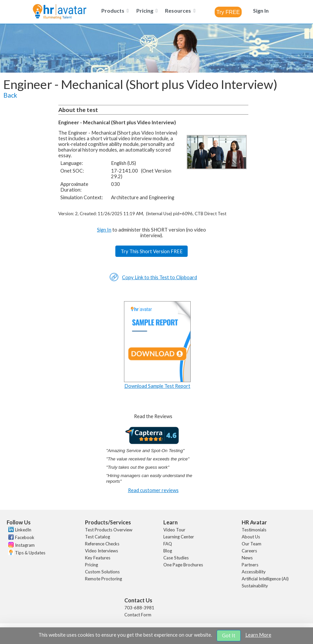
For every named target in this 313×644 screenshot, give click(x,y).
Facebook (25, 537)
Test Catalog (97, 537)
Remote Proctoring (103, 579)
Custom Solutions (102, 572)
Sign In (104, 230)
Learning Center (179, 537)
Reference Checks (102, 544)
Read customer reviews (153, 490)
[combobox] (228, 12)
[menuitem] (114, 10)
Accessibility (254, 572)
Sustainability (255, 586)
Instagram (25, 545)
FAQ (168, 544)
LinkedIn (23, 530)
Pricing (91, 565)
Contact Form (138, 615)
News (247, 558)
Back (10, 95)
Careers (249, 551)
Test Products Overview (109, 530)
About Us (251, 537)
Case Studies (176, 558)
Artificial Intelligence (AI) (265, 579)
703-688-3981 (139, 608)
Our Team (251, 544)
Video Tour (174, 530)
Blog (168, 551)
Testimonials (254, 530)
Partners (250, 565)
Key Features (98, 558)
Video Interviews (101, 551)
